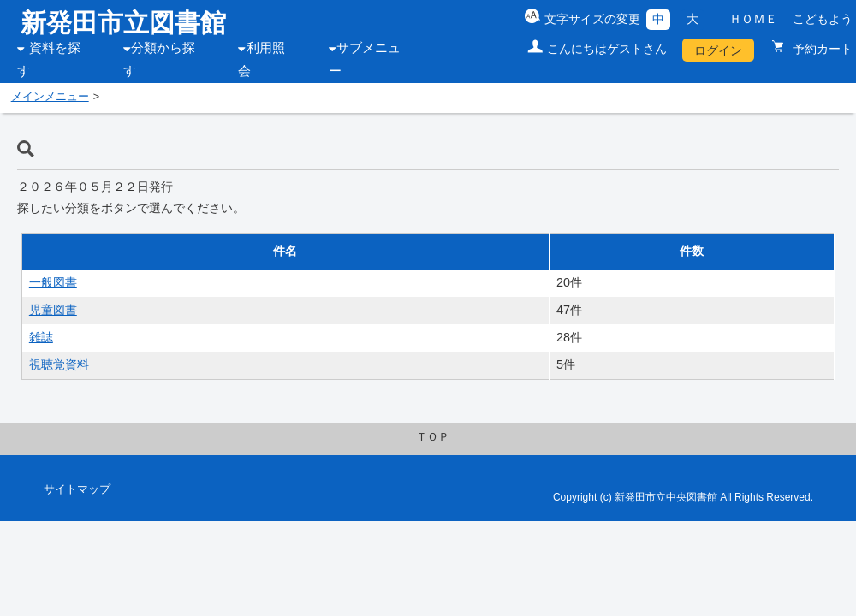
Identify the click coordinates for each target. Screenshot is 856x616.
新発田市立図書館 (123, 23)
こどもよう (823, 19)
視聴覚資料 (59, 364)
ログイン (718, 50)
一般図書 (53, 282)
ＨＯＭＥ (753, 19)
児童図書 (53, 310)
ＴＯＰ (433, 437)
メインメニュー (50, 97)
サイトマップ (77, 489)
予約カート (821, 49)
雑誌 (41, 337)
